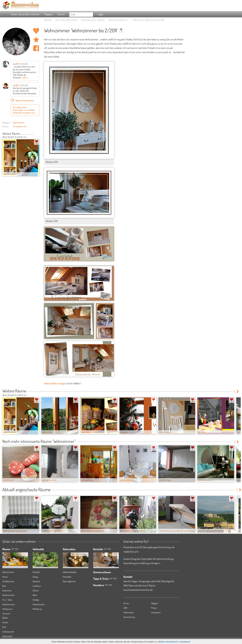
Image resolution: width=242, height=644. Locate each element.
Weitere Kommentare (22, 100)
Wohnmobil (7, 636)
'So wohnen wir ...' (20, 126)
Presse (154, 608)
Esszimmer (7, 590)
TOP (13, 549)
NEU (17, 549)
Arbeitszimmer (9, 604)
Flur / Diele (7, 600)
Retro (35, 595)
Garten (5, 622)
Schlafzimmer (8, 581)
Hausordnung (129, 617)
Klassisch (36, 581)
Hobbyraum (7, 609)
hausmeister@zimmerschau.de (138, 590)
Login (101, 14)
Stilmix (36, 590)
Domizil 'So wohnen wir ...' (119, 20)
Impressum (156, 612)
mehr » (25, 77)
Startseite (48, 20)
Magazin (49, 14)
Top (105, 549)
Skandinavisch (39, 604)
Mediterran (37, 609)
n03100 (16, 85)
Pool (4, 627)
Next (38, 134)
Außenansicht (8, 632)
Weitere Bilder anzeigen (55, 383)
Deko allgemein (69, 581)
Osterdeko (67, 577)
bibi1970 (16, 64)
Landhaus (37, 586)
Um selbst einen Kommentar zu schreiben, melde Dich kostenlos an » (24, 110)
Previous (36, 134)
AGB (125, 608)
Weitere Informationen (168, 642)
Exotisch (36, 572)
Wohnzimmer (19, 122)
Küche (5, 577)
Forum (61, 14)
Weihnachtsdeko (70, 572)
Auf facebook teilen (36, 48)
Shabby (36, 600)
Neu (109, 549)
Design (35, 577)
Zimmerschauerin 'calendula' (93, 20)
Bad (4, 586)
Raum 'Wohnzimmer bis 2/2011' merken (36, 40)
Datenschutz (129, 612)
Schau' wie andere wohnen (25, 14)
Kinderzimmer (8, 595)
